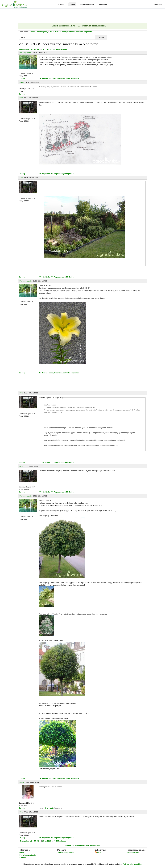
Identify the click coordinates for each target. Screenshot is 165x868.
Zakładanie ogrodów (65, 853)
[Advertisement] (82, 16)
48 (57, 49)
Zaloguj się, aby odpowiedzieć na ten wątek (82, 845)
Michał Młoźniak (133, 853)
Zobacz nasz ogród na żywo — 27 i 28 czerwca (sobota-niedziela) (79, 26)
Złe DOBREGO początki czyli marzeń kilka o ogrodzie (71, 32)
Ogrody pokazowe (87, 4)
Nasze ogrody (42, 32)
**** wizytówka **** (46, 174)
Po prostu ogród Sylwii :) (64, 174)
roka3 (22, 82)
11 (46, 49)
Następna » (63, 49)
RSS (98, 853)
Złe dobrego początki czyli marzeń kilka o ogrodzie (59, 78)
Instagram (103, 4)
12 (48, 49)
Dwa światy (49, 808)
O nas (22, 853)
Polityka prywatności (28, 855)
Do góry (22, 78)
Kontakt (23, 858)
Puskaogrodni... (26, 53)
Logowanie (158, 4)
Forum (72, 4)
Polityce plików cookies (132, 864)
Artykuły (61, 4)
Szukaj (101, 37)
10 (43, 49)
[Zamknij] (143, 26)
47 (54, 49)
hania (22, 782)
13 (50, 49)
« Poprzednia (24, 49)
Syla (21, 98)
